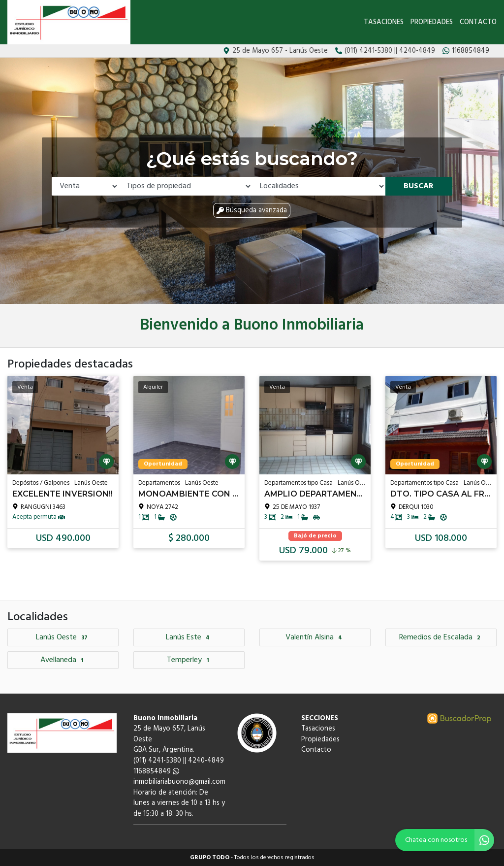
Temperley (189, 660)
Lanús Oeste (63, 637)
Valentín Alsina (315, 637)
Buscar (419, 186)
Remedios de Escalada (441, 637)
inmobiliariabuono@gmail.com (179, 782)
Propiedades (432, 22)
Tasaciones (384, 22)
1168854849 (156, 772)
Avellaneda (63, 660)
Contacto (478, 22)
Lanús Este (189, 637)
